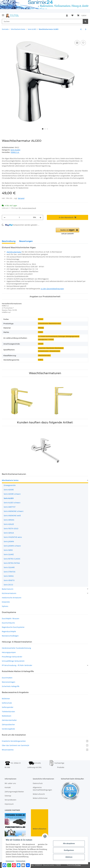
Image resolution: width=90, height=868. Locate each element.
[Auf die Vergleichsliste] (77, 43)
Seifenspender (8, 707)
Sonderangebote (8, 729)
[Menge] (19, 217)
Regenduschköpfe (9, 631)
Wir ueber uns (10, 783)
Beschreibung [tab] (9, 241)
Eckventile (6, 602)
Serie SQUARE (9, 567)
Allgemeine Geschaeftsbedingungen (42, 789)
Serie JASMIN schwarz (12, 546)
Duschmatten (7, 678)
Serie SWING (9, 576)
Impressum (9, 804)
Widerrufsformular (40, 798)
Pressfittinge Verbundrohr (12, 657)
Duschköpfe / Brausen (11, 618)
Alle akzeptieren (69, 843)
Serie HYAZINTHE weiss (13, 537)
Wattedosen (7, 716)
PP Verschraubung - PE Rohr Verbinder (17, 665)
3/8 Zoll (41, 344)
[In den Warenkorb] (4, 37)
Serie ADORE (9, 490)
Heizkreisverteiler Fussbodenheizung (16, 648)
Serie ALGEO (15, 150)
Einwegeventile (10, 485)
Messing (41, 328)
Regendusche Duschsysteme (13, 627)
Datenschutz (38, 783)
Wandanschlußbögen (10, 636)
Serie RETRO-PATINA (12, 563)
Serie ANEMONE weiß (12, 516)
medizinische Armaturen (12, 598)
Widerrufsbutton (40, 829)
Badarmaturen (8, 589)
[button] (67, 15)
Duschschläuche (8, 623)
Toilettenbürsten (8, 712)
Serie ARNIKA (9, 520)
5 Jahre (41, 360)
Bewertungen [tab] (26, 241)
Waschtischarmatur (44, 355)
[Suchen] (42, 21)
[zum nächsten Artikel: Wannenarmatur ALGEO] (86, 29)
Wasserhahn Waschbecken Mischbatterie (51, 348)
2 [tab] (45, 129)
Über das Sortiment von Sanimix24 (45, 745)
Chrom (41, 319)
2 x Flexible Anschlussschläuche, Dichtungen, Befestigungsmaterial (59, 336)
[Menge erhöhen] (40, 217)
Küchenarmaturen (9, 593)
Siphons (5, 606)
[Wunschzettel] (72, 15)
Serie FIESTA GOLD (11, 528)
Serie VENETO (9, 580)
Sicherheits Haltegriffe (11, 686)
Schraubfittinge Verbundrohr (13, 661)
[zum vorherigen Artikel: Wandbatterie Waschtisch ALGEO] (81, 29)
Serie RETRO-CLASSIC (12, 559)
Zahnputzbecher (8, 724)
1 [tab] (43, 129)
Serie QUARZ (9, 554)
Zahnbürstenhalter (9, 720)
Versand (21, 198)
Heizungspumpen (9, 652)
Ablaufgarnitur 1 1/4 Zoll (46, 339)
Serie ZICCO (8, 585)
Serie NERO (8, 550)
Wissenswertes (45, 750)
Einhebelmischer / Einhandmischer (49, 351)
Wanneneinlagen (9, 682)
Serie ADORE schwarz (12, 494)
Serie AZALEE (9, 524)
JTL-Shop (78, 865)
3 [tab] (47, 129)
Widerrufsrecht (39, 794)
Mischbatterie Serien (10, 480)
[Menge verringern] (5, 217)
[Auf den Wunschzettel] (83, 43)
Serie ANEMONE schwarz (14, 511)
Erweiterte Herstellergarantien (45, 741)
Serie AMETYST (10, 507)
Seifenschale (7, 703)
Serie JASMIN (9, 541)
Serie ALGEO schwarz (12, 503)
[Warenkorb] (82, 15)
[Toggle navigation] (3, 14)
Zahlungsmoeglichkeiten (14, 792)
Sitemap (8, 796)
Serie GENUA (9, 533)
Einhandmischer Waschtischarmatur (50, 323)
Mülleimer (6, 699)
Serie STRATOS (10, 572)
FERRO (40, 332)
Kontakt (8, 787)
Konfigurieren (69, 850)
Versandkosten (10, 800)
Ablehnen (69, 857)
